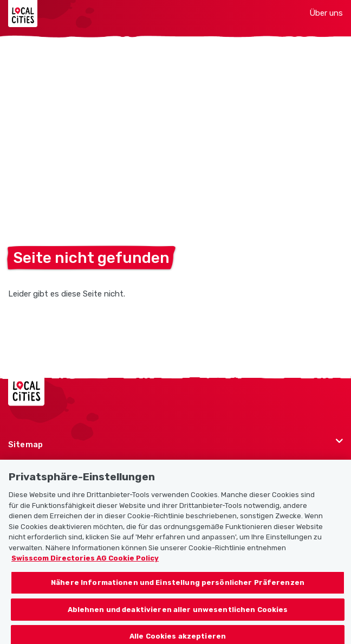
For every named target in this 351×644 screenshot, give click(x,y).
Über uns (326, 13)
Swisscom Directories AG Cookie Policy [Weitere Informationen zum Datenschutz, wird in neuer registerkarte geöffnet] (85, 562)
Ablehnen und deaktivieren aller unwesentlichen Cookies (178, 613)
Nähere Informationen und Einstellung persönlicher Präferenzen (178, 586)
